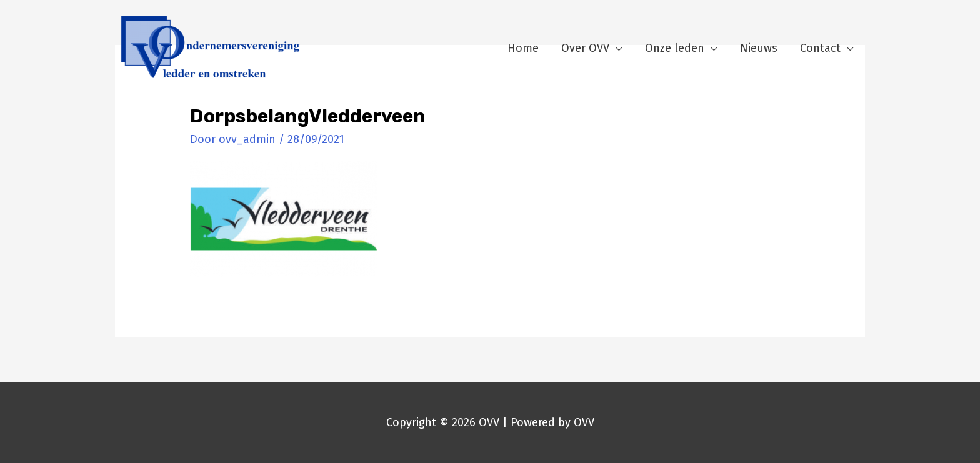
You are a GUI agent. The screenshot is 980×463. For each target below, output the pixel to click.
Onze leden (675, 48)
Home (523, 48)
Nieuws (759, 48)
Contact (820, 48)
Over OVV (585, 48)
